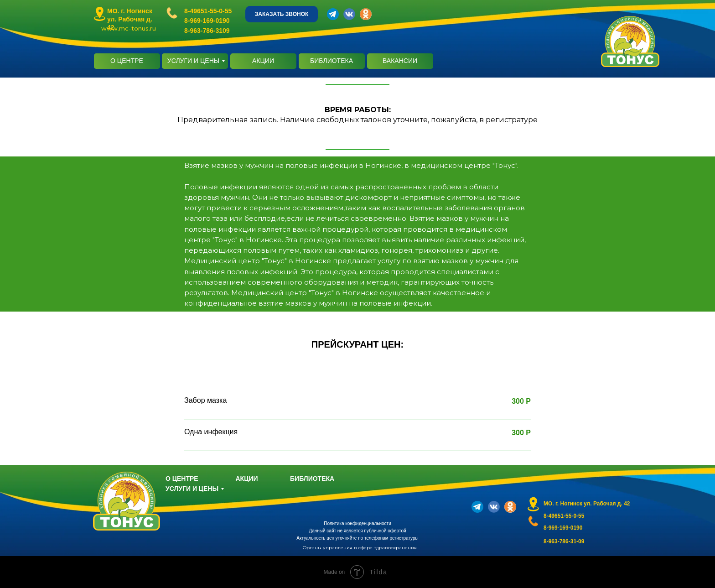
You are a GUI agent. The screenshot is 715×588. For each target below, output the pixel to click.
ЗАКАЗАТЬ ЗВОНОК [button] (282, 14)
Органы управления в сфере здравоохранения (360, 548)
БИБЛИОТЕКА (332, 61)
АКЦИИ (263, 61)
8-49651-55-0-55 (208, 11)
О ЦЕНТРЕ (127, 61)
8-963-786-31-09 (564, 541)
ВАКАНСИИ (400, 61)
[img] (100, 14)
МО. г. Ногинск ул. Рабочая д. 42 (130, 19)
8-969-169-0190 (207, 21)
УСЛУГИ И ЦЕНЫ (193, 61)
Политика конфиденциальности (357, 523)
